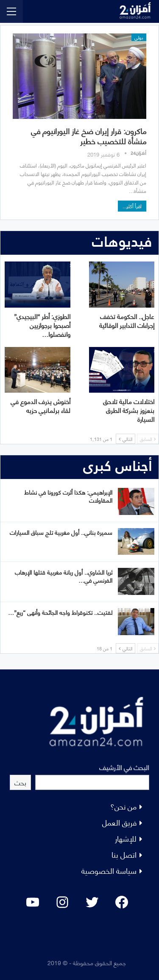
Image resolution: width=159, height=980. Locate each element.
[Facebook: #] (122, 902)
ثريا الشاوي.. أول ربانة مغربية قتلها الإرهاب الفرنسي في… (64, 576)
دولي (139, 37)
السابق (148, 439)
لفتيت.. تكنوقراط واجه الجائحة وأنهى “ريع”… (60, 612)
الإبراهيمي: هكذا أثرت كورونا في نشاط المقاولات (68, 496)
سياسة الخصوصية (109, 870)
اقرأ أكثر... (132, 206)
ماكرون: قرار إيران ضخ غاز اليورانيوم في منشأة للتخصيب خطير (89, 136)
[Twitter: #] (92, 902)
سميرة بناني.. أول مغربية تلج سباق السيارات (61, 532)
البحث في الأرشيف (124, 767)
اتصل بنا (124, 854)
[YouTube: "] (33, 902)
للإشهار (126, 838)
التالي (126, 439)
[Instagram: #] (62, 902)
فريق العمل (119, 822)
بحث (20, 782)
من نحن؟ (123, 806)
